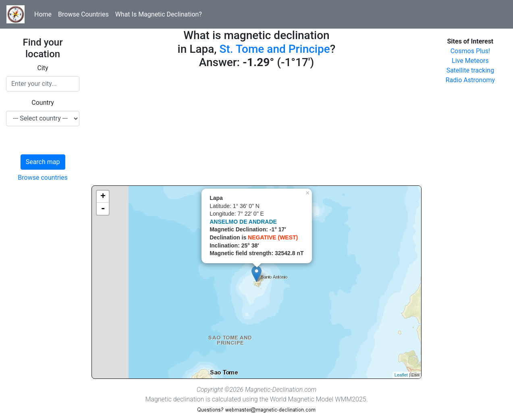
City (43, 68)
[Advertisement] (256, 129)
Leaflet (401, 375)
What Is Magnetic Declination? (159, 14)
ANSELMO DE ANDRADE (243, 222)
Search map (43, 162)
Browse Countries (83, 14)
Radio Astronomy (470, 80)
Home (43, 14)
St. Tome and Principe (275, 49)
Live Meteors (470, 61)
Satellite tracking (470, 70)
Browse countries (43, 178)
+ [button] (103, 197)
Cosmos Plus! (470, 51)
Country (43, 103)
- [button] (103, 209)
